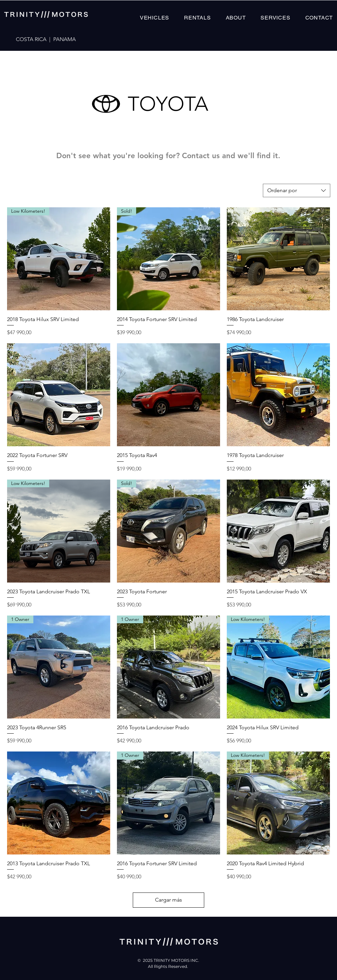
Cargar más (168, 900)
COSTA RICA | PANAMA (46, 39)
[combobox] (297, 190)
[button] (155, 18)
